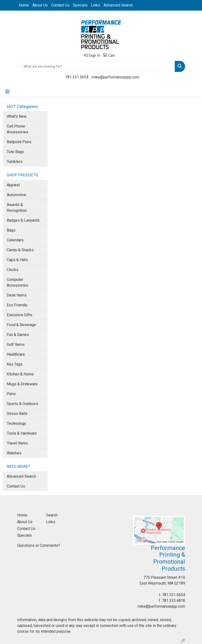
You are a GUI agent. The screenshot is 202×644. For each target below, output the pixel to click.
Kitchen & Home (20, 374)
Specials (80, 5)
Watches (14, 453)
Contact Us (60, 5)
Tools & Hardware (22, 433)
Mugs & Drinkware (22, 384)
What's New (17, 116)
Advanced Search (118, 5)
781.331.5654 (77, 77)
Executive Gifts (20, 315)
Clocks (13, 270)
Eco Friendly (17, 305)
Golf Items (16, 345)
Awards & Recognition (17, 208)
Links (96, 5)
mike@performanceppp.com (115, 77)
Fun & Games (18, 335)
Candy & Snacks (20, 250)
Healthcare (16, 354)
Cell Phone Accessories (17, 129)
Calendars (15, 240)
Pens (11, 394)
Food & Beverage (21, 325)
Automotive (16, 195)
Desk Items (17, 295)
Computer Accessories (17, 282)
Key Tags (15, 364)
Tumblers (15, 162)
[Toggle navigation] (7, 92)
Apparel (13, 185)
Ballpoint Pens (19, 142)
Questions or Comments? (39, 545)
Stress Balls (17, 414)
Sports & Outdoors (22, 404)
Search (52, 515)
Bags (11, 230)
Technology (16, 423)
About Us (40, 5)
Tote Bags (15, 152)
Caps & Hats (17, 260)
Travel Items (17, 443)
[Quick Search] (96, 66)
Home (24, 5)
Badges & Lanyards (23, 220)
